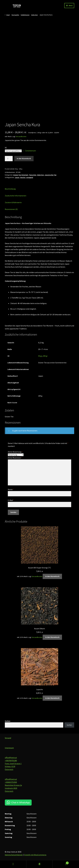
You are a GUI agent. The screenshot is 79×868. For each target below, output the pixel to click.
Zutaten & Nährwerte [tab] (13, 202)
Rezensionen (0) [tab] (11, 209)
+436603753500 (11, 782)
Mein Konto (13, 864)
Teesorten (33, 175)
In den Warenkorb (24, 158)
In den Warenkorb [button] (52, 576)
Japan (17, 177)
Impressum (9, 748)
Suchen (8, 721)
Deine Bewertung (15, 452)
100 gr (45, 356)
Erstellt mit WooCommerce (35, 855)
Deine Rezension (15, 458)
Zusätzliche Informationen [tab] (16, 196)
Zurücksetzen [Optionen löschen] (31, 151)
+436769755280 (11, 761)
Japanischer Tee (50, 175)
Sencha (23, 177)
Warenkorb (61, 862)
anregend (30, 177)
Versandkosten (21, 136)
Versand (8, 738)
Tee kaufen (15, 15)
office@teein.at (11, 758)
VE (6, 148)
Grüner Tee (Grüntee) (21, 175)
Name (11, 489)
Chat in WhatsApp (21, 803)
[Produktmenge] (9, 159)
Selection (34, 15)
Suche (39, 864)
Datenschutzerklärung (14, 855)
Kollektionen (25, 15)
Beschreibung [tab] (10, 189)
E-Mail (11, 500)
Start (8, 15)
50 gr (40, 356)
